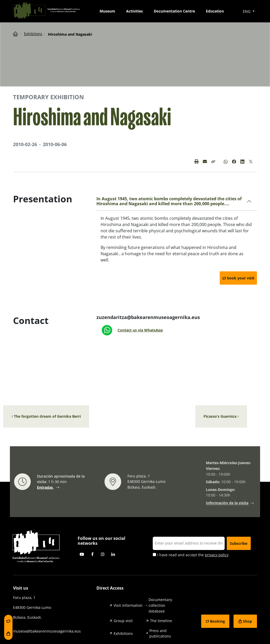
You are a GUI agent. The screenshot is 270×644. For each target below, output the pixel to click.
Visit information (128, 605)
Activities (134, 11)
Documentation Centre (174, 11)
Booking (217, 621)
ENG (247, 11)
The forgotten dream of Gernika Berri (46, 416)
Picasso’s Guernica (221, 416)
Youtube (82, 554)
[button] (213, 161)
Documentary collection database (160, 605)
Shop (247, 621)
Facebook (92, 554)
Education (215, 11)
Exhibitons (33, 34)
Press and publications (160, 633)
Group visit (123, 621)
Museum (107, 11)
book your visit (241, 278)
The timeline (161, 621)
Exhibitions (123, 633)
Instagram (103, 554)
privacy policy (217, 555)
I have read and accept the (191, 555)
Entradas (45, 488)
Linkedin (113, 554)
